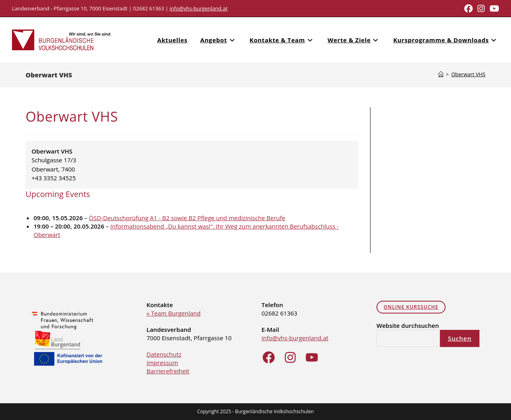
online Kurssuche (411, 307)
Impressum (162, 363)
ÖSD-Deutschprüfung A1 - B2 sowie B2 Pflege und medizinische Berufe (187, 218)
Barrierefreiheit (168, 371)
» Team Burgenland (173, 313)
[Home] (441, 74)
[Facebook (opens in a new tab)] (468, 9)
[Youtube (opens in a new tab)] (493, 9)
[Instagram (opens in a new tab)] (481, 9)
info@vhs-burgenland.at (199, 8)
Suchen (460, 338)
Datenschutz (164, 354)
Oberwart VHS (468, 74)
